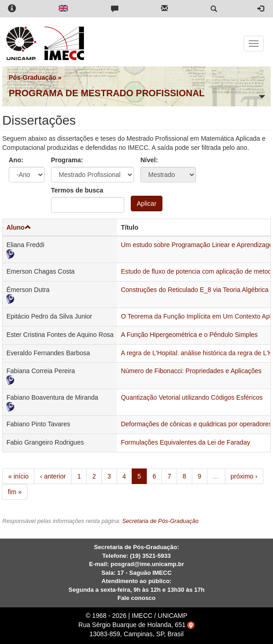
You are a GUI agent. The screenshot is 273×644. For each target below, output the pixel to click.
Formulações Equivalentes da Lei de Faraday (185, 442)
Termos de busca (77, 190)
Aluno (19, 227)
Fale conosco (136, 598)
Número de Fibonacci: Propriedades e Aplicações (191, 371)
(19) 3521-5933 (150, 556)
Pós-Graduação (32, 77)
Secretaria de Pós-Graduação (160, 521)
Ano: (16, 160)
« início (18, 476)
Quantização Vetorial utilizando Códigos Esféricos (192, 397)
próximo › (244, 476)
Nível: (149, 160)
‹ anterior (53, 476)
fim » (15, 492)
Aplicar (147, 204)
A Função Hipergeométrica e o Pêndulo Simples (189, 335)
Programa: (67, 160)
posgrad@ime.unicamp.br (147, 564)
